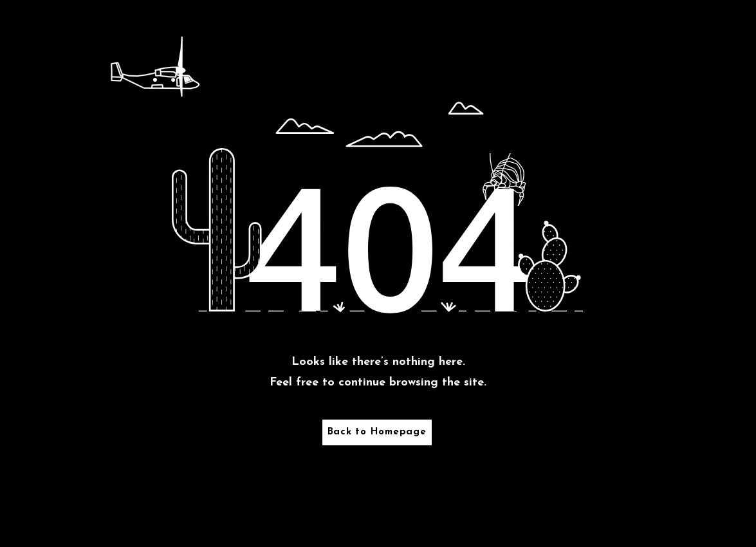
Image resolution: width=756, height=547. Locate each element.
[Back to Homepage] (377, 432)
